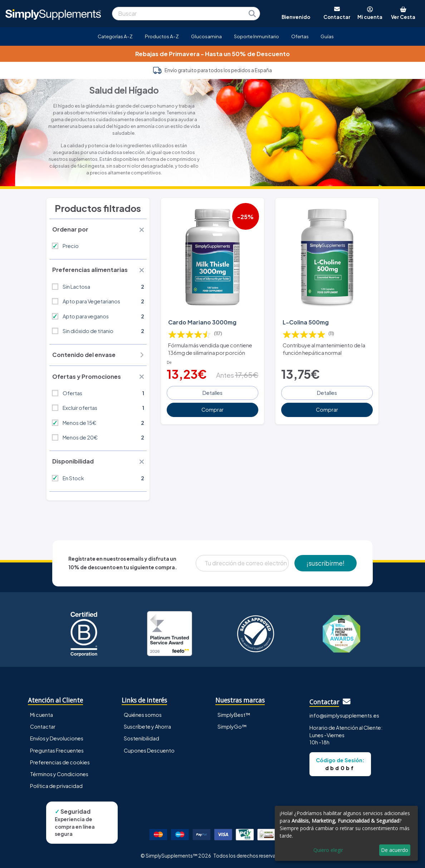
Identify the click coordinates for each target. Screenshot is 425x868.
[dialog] (346, 833)
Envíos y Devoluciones (57, 738)
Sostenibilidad (141, 738)
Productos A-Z (162, 36)
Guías (327, 36)
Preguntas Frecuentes (57, 750)
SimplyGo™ (232, 726)
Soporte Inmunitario (257, 36)
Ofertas (300, 36)
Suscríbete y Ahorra (147, 726)
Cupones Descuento (149, 750)
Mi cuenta (41, 715)
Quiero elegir (328, 850)
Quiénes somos (143, 715)
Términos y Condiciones (59, 774)
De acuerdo (395, 850)
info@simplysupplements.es (344, 715)
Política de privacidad (56, 786)
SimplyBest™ (234, 715)
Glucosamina (206, 36)
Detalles (212, 393)
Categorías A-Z (115, 36)
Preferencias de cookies (60, 762)
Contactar (43, 726)
